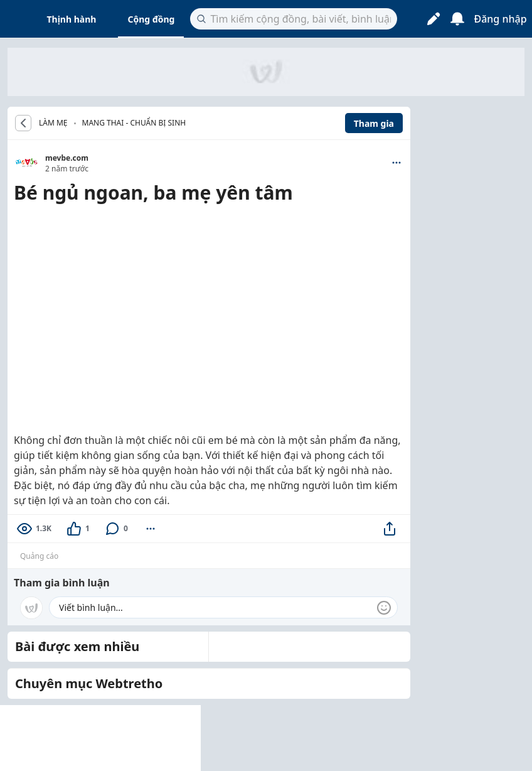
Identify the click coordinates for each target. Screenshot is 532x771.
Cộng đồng (151, 19)
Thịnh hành (72, 19)
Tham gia (374, 123)
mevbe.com (67, 158)
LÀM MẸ (53, 123)
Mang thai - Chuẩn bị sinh (134, 123)
